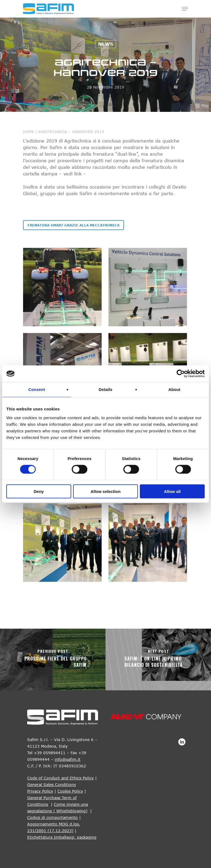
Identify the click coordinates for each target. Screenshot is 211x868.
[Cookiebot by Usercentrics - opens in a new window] (181, 374)
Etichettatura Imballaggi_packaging (62, 837)
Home (29, 132)
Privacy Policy (40, 791)
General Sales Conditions (52, 785)
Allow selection (105, 491)
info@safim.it (68, 759)
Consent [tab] (37, 389)
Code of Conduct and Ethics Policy (60, 778)
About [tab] (174, 389)
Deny (39, 491)
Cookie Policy (70, 791)
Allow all (172, 491)
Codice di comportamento (52, 817)
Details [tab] (105, 389)
